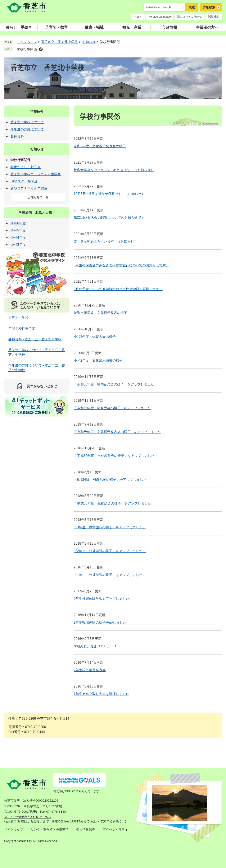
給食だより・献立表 (26, 167)
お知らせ (89, 42)
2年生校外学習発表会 (90, 670)
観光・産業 (132, 27)
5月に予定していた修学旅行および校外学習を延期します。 (118, 289)
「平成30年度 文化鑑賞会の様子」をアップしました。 (116, 456)
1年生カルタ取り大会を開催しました (101, 694)
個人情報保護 (86, 829)
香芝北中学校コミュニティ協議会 (36, 174)
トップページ (27, 42)
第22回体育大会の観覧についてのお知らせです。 (111, 218)
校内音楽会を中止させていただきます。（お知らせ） (114, 170)
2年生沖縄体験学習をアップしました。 (103, 599)
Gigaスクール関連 (24, 181)
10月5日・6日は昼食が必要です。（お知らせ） (109, 194)
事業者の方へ (207, 27)
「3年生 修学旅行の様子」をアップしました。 (110, 527)
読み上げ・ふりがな (189, 17)
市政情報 (169, 27)
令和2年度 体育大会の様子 (95, 337)
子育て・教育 (56, 27)
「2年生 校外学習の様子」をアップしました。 (110, 551)
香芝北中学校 (18, 318)
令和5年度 (18, 230)
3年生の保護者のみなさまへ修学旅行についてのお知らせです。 (121, 265)
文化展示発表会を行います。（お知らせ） (105, 241)
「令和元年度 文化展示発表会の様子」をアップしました (117, 432)
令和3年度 (18, 245)
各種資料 (17, 136)
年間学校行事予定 (22, 329)
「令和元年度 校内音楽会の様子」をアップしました (114, 384)
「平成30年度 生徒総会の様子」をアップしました (112, 503)
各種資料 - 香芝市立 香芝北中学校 (35, 339)
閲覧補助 (214, 17)
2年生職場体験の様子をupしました (100, 622)
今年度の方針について (27, 129)
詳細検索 (209, 7)
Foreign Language (160, 17)
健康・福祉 (94, 27)
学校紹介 (37, 111)
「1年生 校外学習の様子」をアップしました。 (110, 575)
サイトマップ (14, 829)
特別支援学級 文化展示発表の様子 (100, 313)
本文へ (138, 17)
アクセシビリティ (115, 829)
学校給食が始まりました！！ (95, 646)
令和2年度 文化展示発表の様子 (98, 360)
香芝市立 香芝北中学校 (59, 42)
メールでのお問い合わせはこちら (28, 817)
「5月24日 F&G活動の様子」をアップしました (110, 480)
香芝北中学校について (27, 122)
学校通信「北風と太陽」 (37, 213)
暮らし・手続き (19, 27)
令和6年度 (18, 223)
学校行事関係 (27, 49)
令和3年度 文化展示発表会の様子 (100, 146)
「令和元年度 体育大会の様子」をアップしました (112, 408)
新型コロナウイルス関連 (29, 188)
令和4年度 (18, 237)
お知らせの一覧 (38, 197)
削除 (41, 49)
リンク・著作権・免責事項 (50, 829)
